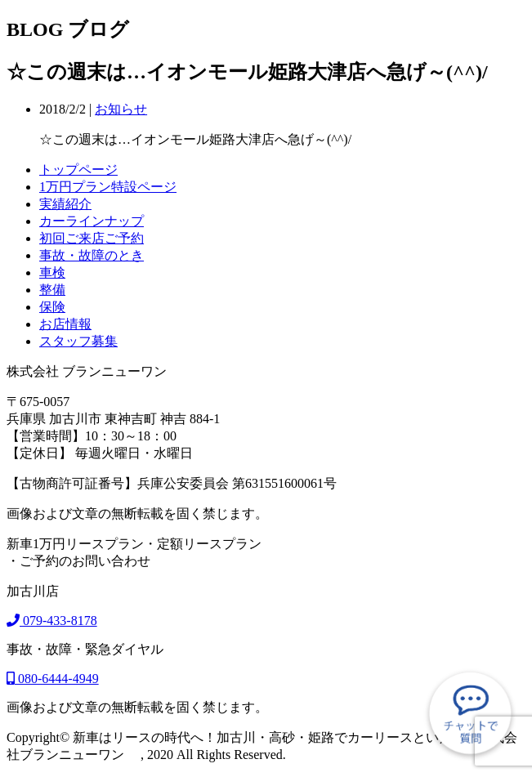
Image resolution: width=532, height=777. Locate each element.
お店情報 (65, 324)
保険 (52, 307)
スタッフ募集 (78, 341)
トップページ (78, 170)
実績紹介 (65, 204)
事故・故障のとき (92, 255)
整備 (52, 290)
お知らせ (121, 109)
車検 (52, 272)
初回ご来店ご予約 (92, 238)
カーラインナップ (92, 221)
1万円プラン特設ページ (108, 187)
